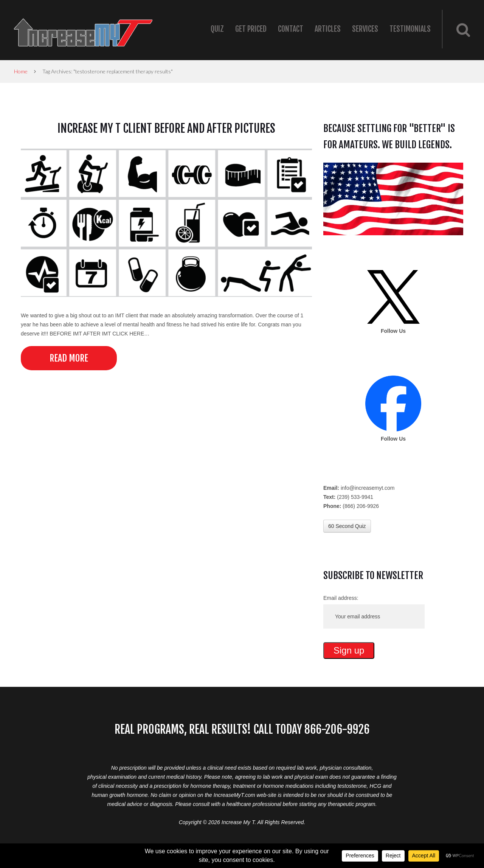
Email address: (341, 598)
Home (21, 71)
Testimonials (410, 29)
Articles (328, 29)
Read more (69, 358)
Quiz (217, 29)
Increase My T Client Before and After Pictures (166, 128)
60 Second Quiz (347, 526)
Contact (291, 29)
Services (365, 29)
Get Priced (251, 29)
